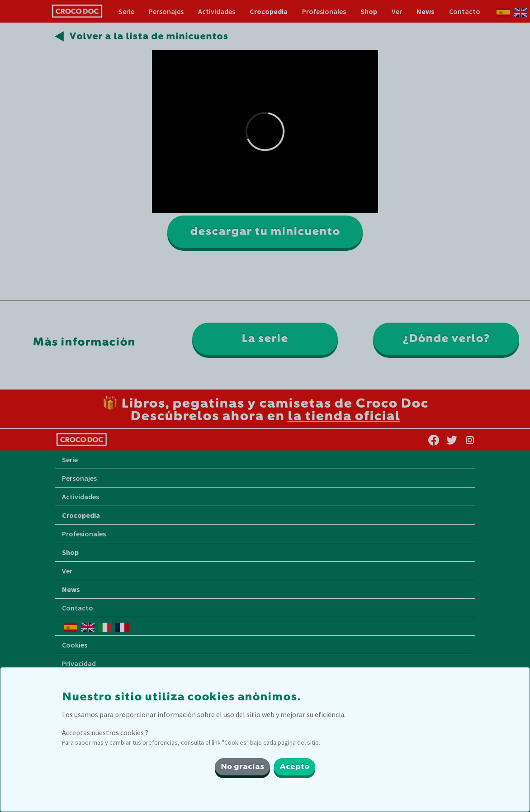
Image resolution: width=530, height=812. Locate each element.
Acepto (294, 767)
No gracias (242, 767)
